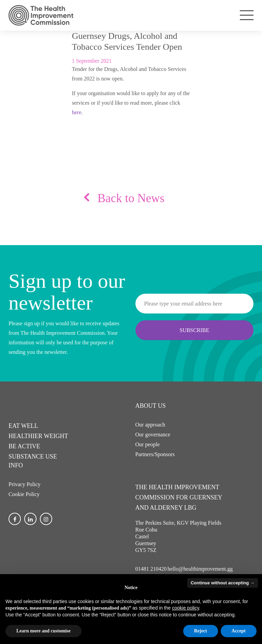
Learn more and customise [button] (43, 631)
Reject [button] (201, 631)
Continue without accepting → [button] (223, 583)
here (77, 112)
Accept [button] (239, 631)
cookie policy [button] (185, 608)
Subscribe (194, 330)
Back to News (131, 198)
